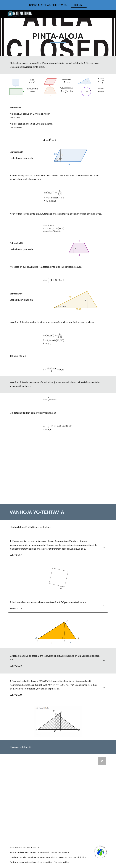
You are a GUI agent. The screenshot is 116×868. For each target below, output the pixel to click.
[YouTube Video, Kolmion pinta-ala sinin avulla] (58, 452)
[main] (58, 37)
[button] (104, 548)
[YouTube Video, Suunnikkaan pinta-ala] (58, 487)
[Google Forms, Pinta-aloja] (58, 798)
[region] (58, 5)
